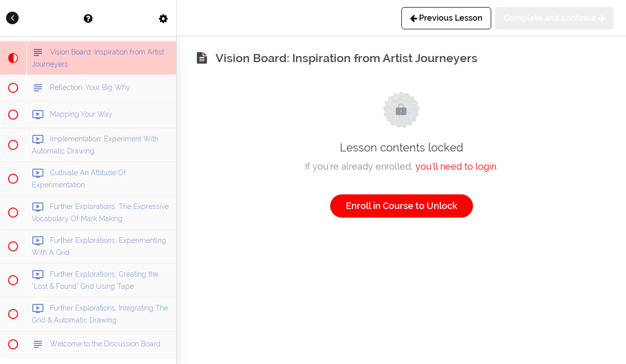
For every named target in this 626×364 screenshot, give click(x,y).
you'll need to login (456, 166)
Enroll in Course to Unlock (402, 206)
